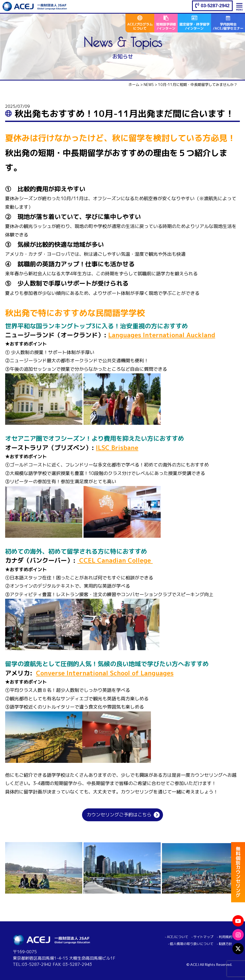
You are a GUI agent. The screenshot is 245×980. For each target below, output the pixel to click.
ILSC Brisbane (117, 448)
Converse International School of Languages (105, 673)
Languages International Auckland (162, 335)
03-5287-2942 (215, 6)
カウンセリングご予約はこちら (119, 815)
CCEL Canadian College (115, 560)
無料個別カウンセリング (238, 872)
